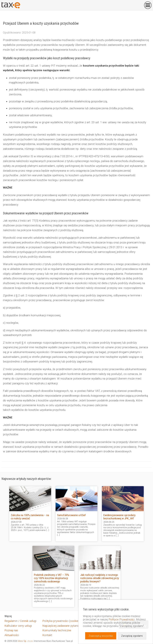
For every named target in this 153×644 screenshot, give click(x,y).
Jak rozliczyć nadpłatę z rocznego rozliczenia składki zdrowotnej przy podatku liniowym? (100, 578)
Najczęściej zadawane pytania (61, 626)
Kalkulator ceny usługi (18, 626)
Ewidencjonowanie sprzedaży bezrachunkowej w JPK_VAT (119, 517)
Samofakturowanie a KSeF (71, 515)
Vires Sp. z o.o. (25, 641)
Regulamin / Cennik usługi (20, 621)
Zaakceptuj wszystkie (101, 636)
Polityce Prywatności (122, 619)
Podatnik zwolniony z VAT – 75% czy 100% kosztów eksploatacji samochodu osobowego (51, 578)
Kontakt (47, 635)
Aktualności (12, 635)
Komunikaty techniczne (57, 630)
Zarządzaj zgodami (132, 636)
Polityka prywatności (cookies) (61, 621)
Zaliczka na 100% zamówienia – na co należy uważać (30, 517)
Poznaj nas (11, 630)
